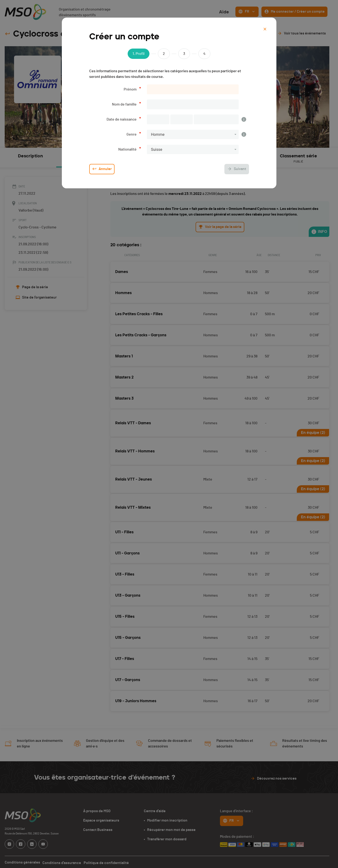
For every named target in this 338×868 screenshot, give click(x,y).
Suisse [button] (157, 150)
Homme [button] (158, 135)
